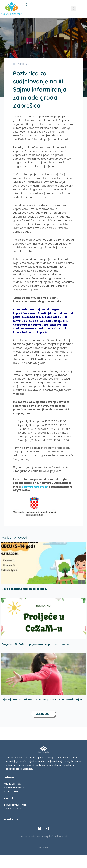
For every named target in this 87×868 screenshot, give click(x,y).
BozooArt (44, 847)
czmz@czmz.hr (20, 805)
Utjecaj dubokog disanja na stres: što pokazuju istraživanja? (42, 700)
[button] (27, 5)
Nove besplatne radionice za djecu (25, 589)
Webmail (63, 836)
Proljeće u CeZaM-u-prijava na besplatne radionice (36, 644)
